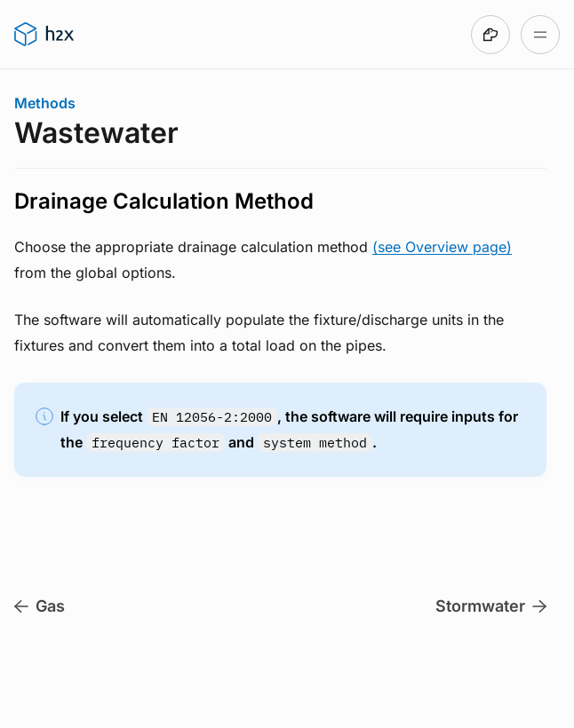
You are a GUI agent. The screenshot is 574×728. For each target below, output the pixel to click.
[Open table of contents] (540, 35)
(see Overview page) (442, 247)
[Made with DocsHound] (490, 35)
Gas (40, 606)
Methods (45, 103)
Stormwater (491, 606)
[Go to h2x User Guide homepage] (44, 35)
